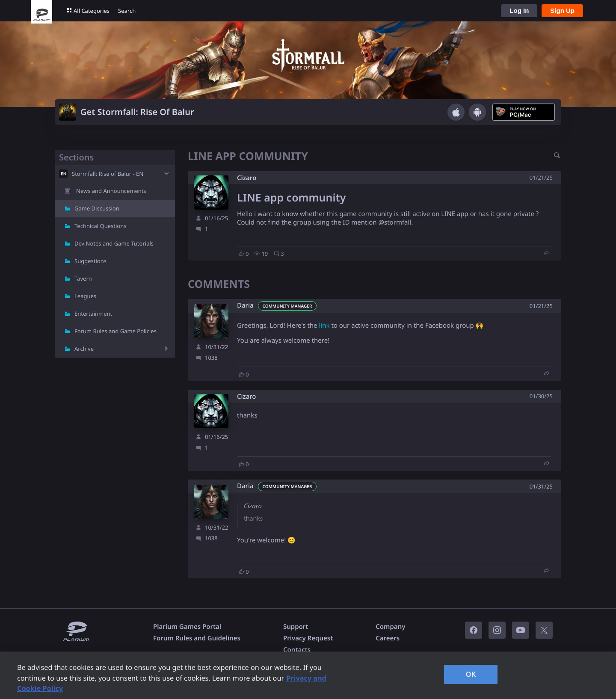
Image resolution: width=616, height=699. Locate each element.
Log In (519, 10)
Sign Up (562, 10)
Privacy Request (308, 638)
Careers (388, 638)
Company (390, 627)
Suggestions (90, 261)
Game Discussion (97, 208)
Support (296, 627)
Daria (245, 306)
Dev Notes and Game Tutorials (114, 243)
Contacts (297, 650)
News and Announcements (111, 191)
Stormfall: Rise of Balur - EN (108, 174)
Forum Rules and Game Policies (115, 331)
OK (471, 674)
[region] (308, 675)
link (324, 326)
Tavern (83, 278)
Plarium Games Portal (187, 627)
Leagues (85, 296)
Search (127, 11)
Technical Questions (101, 226)
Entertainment (93, 314)
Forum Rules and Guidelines (197, 638)
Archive (84, 349)
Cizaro (247, 178)
